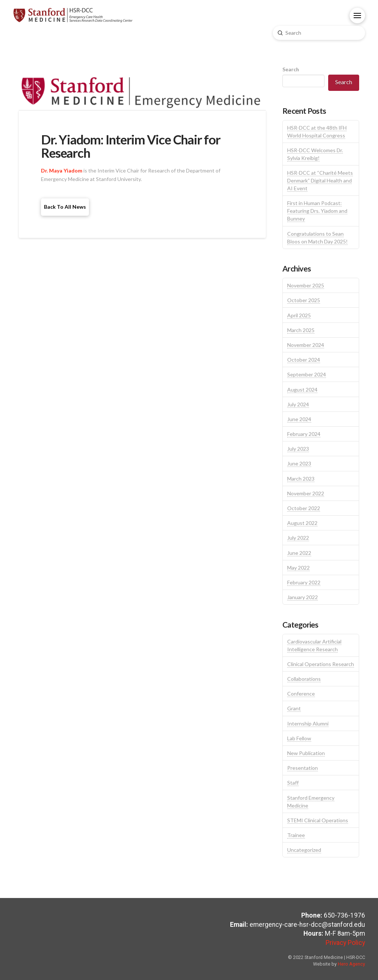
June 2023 (299, 463)
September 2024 (307, 374)
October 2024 (304, 360)
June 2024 (299, 419)
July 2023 (298, 449)
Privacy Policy (345, 943)
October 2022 (304, 508)
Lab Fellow (299, 738)
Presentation (303, 768)
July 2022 (298, 538)
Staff (293, 783)
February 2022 (304, 582)
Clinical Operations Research (321, 664)
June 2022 (299, 553)
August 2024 (302, 390)
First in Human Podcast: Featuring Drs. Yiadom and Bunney (317, 211)
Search (291, 69)
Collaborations (304, 679)
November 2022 (306, 493)
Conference (301, 694)
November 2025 (306, 285)
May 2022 (298, 568)
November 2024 (306, 345)
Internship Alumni (308, 723)
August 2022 (302, 523)
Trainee (296, 835)
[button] (357, 16)
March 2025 (301, 330)
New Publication (306, 753)
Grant (294, 708)
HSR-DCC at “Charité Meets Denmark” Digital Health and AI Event (320, 180)
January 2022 (303, 597)
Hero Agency (351, 964)
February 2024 (304, 434)
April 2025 (299, 315)
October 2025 (304, 300)
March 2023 (301, 479)
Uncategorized (304, 850)
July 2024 (298, 404)
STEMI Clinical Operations (318, 820)
